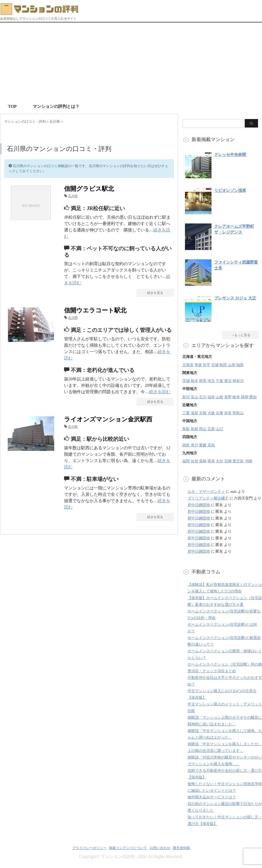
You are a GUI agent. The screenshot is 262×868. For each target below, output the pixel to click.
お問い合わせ (160, 848)
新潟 (186, 397)
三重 (186, 413)
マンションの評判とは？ (56, 106)
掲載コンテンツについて (128, 848)
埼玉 (211, 381)
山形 (232, 365)
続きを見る (155, 293)
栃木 (195, 381)
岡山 (203, 429)
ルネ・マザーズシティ (206, 492)
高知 (211, 445)
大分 (219, 461)
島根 (195, 429)
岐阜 (236, 397)
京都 (203, 413)
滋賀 (195, 413)
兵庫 (219, 413)
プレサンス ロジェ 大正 (235, 298)
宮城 (215, 365)
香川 (195, 445)
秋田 (223, 365)
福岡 (186, 461)
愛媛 (203, 445)
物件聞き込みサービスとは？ (212, 797)
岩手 (206, 365)
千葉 (219, 381)
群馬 (203, 381)
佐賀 (195, 461)
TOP (12, 106)
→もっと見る (241, 335)
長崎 (203, 461)
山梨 (219, 397)
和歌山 (238, 413)
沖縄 (248, 461)
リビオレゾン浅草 (230, 190)
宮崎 (228, 461)
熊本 (211, 461)
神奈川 (238, 381)
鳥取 (186, 429)
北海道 (188, 365)
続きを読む (160, 392)
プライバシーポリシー (89, 848)
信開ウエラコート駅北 (95, 310)
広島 (211, 429)
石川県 (73, 196)
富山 (195, 397)
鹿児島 (238, 461)
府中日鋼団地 (199, 505)
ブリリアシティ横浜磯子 (208, 498)
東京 (228, 381)
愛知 (253, 397)
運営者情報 (181, 848)
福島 (240, 365)
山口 (219, 429)
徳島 (186, 445)
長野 (228, 397)
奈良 (228, 413)
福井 (211, 397)
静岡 (245, 397)
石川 (203, 397)
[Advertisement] (131, 62)
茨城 (186, 381)
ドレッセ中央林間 (230, 155)
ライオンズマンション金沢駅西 (108, 419)
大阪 (211, 413)
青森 (198, 365)
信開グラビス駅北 (89, 189)
